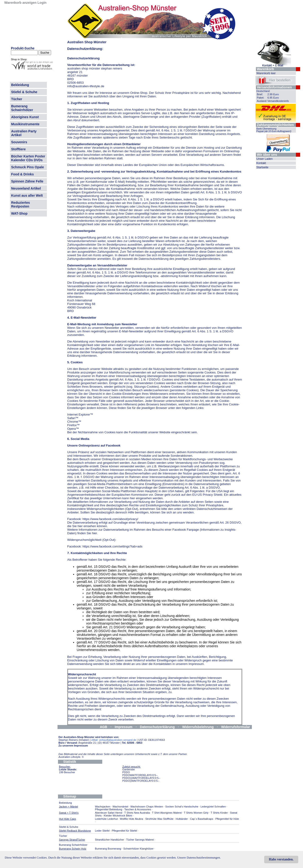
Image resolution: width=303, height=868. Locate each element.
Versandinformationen (274, 87)
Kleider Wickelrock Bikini (118, 816)
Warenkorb (265, 69)
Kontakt (261, 163)
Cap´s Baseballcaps (202, 819)
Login (42, 3)
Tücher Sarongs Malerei (140, 840)
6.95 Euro (273, 98)
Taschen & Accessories (138, 809)
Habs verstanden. (281, 859)
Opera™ (73, 429)
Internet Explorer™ (80, 414)
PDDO (126, 772)
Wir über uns (267, 155)
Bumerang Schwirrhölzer (22, 108)
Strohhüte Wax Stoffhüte (159, 819)
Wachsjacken (103, 807)
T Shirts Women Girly (196, 813)
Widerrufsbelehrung (198, 727)
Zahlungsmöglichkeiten (275, 125)
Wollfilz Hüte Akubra (131, 819)
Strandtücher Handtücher (109, 840)
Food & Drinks (22, 174)
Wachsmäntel (120, 807)
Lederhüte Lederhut (106, 819)
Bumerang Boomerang (108, 849)
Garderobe (129, 769)
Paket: (261, 98)
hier (133, 498)
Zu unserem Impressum (73, 746)
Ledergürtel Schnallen (213, 807)
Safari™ (73, 418)
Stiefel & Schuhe (24, 92)
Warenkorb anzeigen (20, 3)
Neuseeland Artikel (26, 188)
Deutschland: (263, 91)
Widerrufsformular (236, 727)
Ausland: (262, 101)
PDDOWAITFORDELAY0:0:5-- (140, 775)
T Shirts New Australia (137, 813)
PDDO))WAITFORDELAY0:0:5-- (141, 781)
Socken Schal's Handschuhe (182, 807)
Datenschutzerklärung (157, 727)
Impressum (124, 727)
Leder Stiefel (103, 831)
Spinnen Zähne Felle (27, 181)
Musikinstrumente (25, 124)
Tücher (17, 99)
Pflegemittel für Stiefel (124, 831)
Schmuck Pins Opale (28, 167)
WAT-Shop (19, 213)
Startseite (262, 167)
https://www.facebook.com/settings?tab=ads (112, 546)
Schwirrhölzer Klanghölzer (138, 849)
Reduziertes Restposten (20, 204)
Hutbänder (182, 819)
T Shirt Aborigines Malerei (167, 813)
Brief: (260, 94)
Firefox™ (74, 425)
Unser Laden (265, 159)
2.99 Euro (273, 94)
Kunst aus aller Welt (27, 195)
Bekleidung (20, 85)
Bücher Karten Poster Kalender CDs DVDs (28, 158)
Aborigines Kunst (25, 117)
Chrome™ (74, 422)
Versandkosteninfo (278, 101)
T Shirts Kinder (219, 813)
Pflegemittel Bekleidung (109, 809)
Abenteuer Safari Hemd (109, 813)
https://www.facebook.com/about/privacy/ (110, 519)
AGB (104, 727)
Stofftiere (18, 149)
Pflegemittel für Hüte (227, 819)
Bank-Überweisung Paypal (274, 130)
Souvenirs (19, 142)
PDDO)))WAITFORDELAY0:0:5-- (141, 778)
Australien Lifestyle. (71, 757)
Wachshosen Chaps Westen (147, 807)
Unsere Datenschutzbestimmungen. (199, 857)
